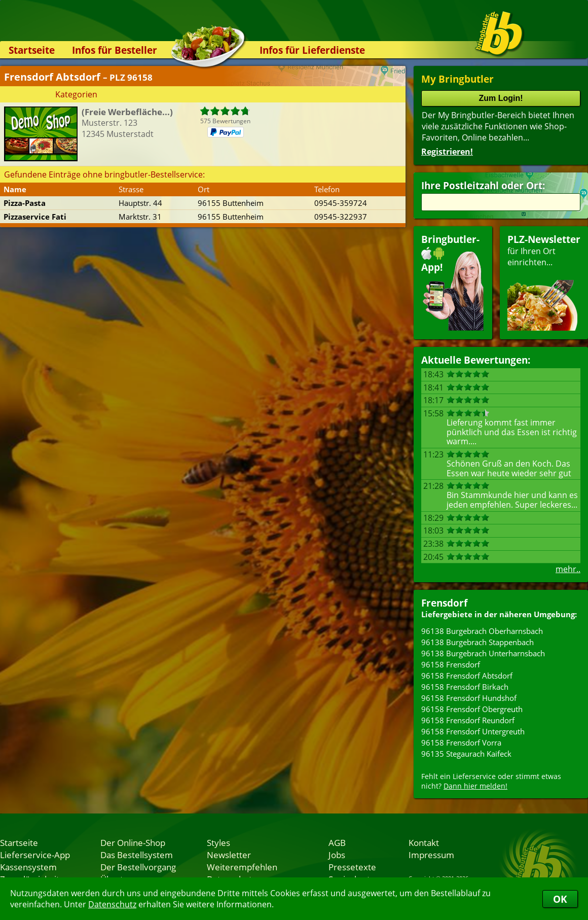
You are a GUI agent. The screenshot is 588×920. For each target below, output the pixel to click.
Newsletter (229, 855)
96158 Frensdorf (451, 664)
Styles (218, 842)
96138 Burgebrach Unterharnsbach (483, 653)
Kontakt (424, 842)
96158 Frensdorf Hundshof (469, 698)
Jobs (337, 855)
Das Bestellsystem (137, 855)
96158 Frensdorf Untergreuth (473, 731)
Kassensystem (28, 867)
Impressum (431, 855)
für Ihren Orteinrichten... (544, 282)
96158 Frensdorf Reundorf (468, 720)
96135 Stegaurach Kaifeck (466, 754)
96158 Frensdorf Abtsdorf (467, 676)
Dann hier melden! (475, 786)
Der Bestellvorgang (138, 867)
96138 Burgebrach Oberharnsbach (482, 631)
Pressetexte (352, 867)
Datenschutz (112, 904)
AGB (337, 842)
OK (560, 899)
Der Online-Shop (133, 842)
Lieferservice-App (35, 855)
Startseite (32, 50)
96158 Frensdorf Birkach (465, 687)
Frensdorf (444, 603)
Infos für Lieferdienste (312, 50)
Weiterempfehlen (242, 867)
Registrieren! (447, 152)
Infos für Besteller (115, 50)
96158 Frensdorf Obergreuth (472, 709)
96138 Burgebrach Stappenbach (477, 642)
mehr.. (568, 569)
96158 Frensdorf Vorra (461, 742)
